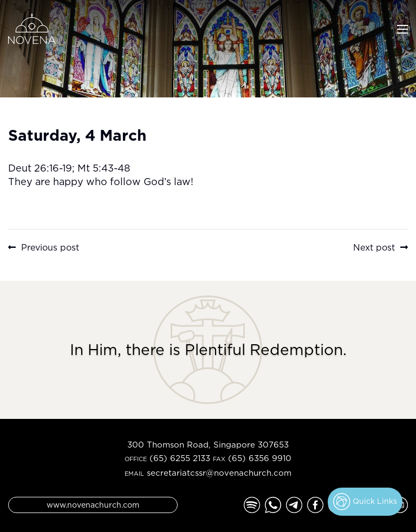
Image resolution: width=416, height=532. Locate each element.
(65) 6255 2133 (180, 458)
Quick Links (365, 502)
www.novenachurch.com (93, 505)
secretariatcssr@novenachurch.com (219, 473)
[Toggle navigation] (402, 28)
